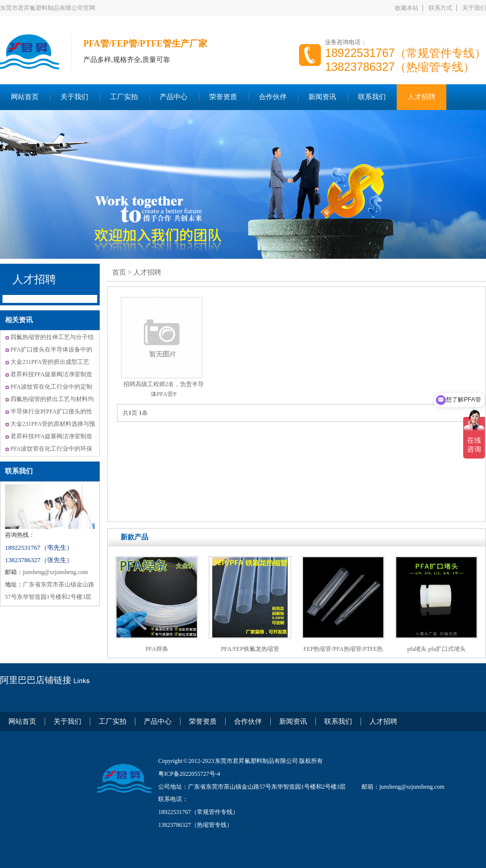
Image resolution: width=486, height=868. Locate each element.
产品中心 (174, 97)
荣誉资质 (223, 97)
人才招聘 (422, 97)
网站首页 (25, 97)
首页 (119, 272)
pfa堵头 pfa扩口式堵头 (436, 649)
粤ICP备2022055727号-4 (189, 774)
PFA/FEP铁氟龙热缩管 (250, 649)
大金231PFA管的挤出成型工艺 (50, 362)
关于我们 (474, 8)
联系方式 (440, 8)
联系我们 (372, 97)
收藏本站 (407, 8)
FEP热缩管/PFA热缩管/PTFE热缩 (343, 653)
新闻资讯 (322, 97)
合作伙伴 (273, 97)
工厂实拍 (124, 97)
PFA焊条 (156, 649)
